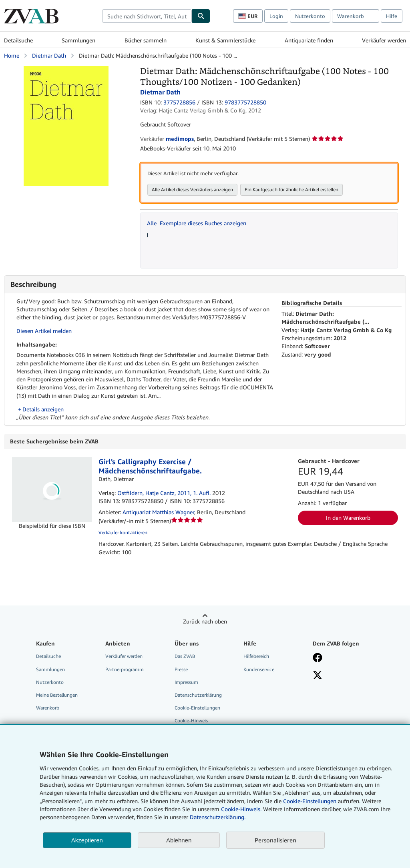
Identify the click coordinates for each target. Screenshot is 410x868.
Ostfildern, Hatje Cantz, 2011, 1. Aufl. (164, 493)
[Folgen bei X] (318, 676)
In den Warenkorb (348, 518)
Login (276, 16)
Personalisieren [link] (275, 840)
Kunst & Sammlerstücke (225, 40)
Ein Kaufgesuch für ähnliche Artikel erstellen (291, 189)
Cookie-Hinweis (191, 721)
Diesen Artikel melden (44, 331)
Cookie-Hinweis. (241, 809)
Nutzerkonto (310, 16)
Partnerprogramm (125, 670)
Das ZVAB (185, 657)
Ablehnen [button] (179, 840)
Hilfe (392, 16)
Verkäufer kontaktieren (123, 533)
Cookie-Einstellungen (310, 801)
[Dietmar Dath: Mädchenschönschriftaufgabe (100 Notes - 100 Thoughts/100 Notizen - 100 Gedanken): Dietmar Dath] (66, 70)
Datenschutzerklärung (198, 695)
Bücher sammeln (146, 40)
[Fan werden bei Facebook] (318, 659)
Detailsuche (18, 40)
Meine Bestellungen (57, 695)
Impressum (186, 683)
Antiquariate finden (309, 40)
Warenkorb (48, 708)
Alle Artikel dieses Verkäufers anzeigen (192, 189)
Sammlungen (78, 40)
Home (12, 55)
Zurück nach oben (205, 622)
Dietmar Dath (49, 55)
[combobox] (147, 16)
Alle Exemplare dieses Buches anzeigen (197, 223)
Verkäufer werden (384, 40)
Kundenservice (259, 670)
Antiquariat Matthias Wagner (158, 512)
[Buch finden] (201, 16)
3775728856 (179, 102)
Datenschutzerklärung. (218, 817)
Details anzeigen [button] (43, 409)
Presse (181, 670)
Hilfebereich (256, 657)
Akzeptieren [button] (87, 840)
